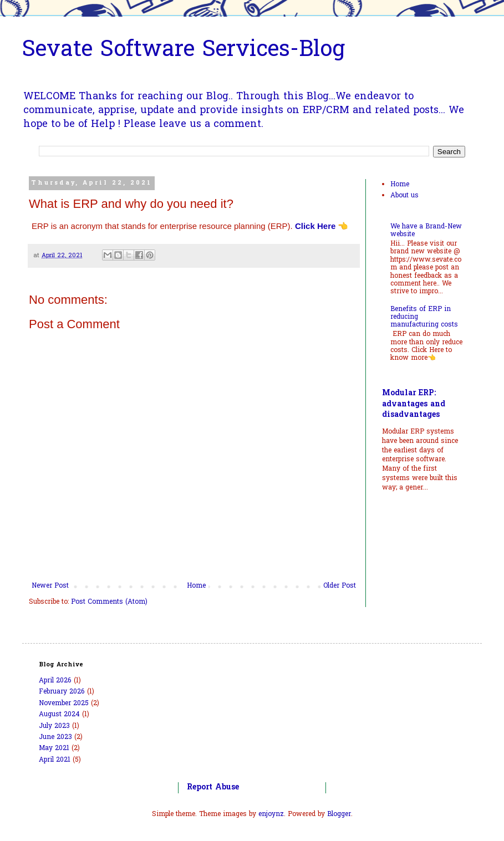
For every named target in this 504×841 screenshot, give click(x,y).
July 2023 (54, 726)
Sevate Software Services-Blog (184, 51)
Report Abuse (213, 788)
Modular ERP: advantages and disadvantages (414, 404)
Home (196, 586)
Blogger (339, 814)
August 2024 (59, 715)
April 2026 (55, 681)
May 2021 (54, 748)
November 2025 (64, 704)
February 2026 (62, 692)
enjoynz (271, 814)
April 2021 (55, 760)
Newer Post (50, 586)
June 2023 (55, 737)
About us (404, 196)
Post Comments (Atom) (109, 602)
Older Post (340, 586)
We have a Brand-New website (426, 231)
